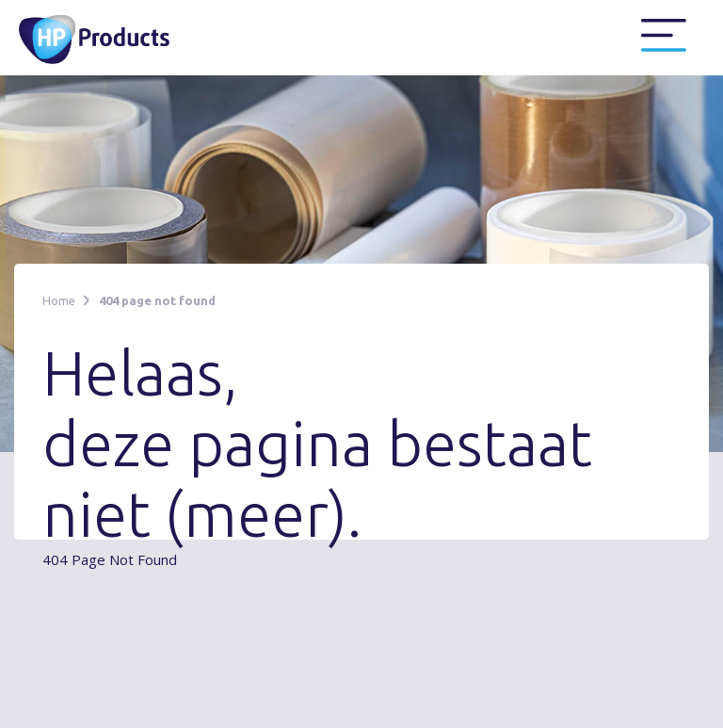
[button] (664, 36)
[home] (106, 38)
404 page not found (157, 300)
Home (59, 300)
